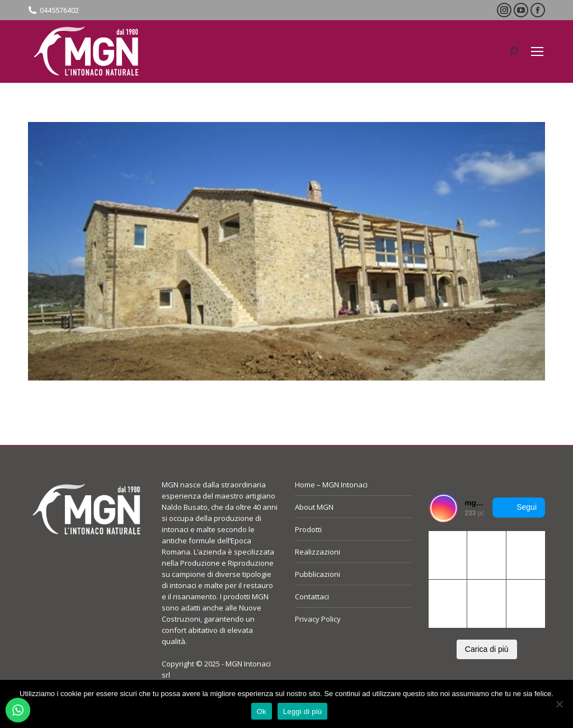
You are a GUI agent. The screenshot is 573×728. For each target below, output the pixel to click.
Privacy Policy (318, 619)
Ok (262, 711)
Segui (519, 508)
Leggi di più (303, 711)
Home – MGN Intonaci (331, 485)
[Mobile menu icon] (537, 51)
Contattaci (312, 597)
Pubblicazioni (318, 574)
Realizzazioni (318, 552)
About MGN (314, 507)
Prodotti (308, 529)
